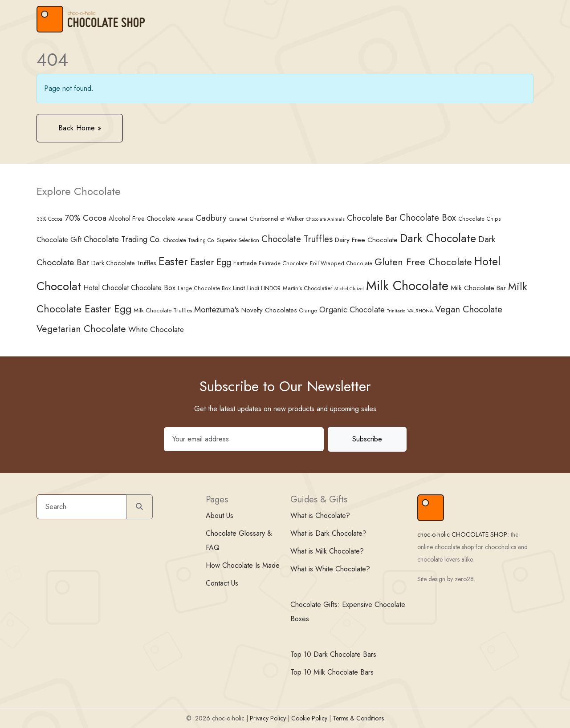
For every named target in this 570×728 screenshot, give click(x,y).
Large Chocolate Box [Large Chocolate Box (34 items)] (204, 288)
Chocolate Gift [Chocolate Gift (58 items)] (59, 239)
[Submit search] (139, 507)
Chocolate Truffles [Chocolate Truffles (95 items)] (297, 239)
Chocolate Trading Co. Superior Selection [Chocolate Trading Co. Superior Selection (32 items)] (211, 240)
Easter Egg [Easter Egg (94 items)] (211, 262)
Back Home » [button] (80, 128)
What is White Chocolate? (330, 569)
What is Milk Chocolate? (327, 551)
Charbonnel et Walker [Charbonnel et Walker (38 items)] (277, 219)
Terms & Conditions (358, 718)
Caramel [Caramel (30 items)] (238, 219)
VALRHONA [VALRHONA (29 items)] (420, 311)
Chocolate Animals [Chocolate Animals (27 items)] (325, 219)
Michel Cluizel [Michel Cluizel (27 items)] (349, 289)
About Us (220, 516)
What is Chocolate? (320, 516)
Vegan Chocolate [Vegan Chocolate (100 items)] (469, 309)
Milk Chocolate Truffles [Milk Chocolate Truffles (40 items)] (163, 310)
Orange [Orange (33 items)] (308, 311)
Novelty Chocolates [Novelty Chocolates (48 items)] (269, 310)
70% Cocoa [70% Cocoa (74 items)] (85, 218)
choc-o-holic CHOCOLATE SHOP (462, 534)
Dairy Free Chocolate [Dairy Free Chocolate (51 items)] (366, 240)
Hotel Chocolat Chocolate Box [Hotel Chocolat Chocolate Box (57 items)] (129, 288)
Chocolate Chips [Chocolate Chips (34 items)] (480, 219)
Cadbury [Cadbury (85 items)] (211, 218)
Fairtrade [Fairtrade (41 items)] (245, 263)
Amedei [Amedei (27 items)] (185, 219)
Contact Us (222, 583)
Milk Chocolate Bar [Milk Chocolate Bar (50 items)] (478, 288)
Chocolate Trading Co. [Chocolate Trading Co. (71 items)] (122, 239)
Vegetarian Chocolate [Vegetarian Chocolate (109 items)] (81, 329)
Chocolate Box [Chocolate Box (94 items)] (428, 218)
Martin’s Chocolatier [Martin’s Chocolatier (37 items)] (307, 288)
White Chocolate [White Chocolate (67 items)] (156, 329)
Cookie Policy (309, 718)
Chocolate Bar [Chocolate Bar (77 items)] (372, 218)
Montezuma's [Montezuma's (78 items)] (217, 309)
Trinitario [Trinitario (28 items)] (396, 311)
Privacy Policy (268, 718)
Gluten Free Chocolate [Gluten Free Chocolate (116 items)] (423, 262)
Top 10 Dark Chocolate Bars (333, 654)
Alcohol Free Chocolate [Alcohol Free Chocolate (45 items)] (142, 218)
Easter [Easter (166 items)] (173, 261)
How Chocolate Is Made (243, 565)
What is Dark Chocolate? (328, 533)
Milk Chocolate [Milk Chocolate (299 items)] (407, 286)
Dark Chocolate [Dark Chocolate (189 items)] (438, 238)
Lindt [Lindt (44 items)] (239, 288)
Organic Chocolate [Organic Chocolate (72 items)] (352, 310)
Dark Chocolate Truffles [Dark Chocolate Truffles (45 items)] (124, 263)
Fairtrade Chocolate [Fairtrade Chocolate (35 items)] (283, 263)
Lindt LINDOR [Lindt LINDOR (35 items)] (264, 288)
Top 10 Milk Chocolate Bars (332, 672)
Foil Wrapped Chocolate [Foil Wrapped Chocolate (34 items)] (341, 263)
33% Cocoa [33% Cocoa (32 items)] (49, 219)
